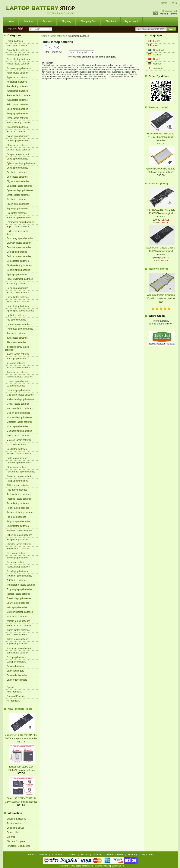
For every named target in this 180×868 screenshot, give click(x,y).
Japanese (158, 68)
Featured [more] (159, 107)
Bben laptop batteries (17, 109)
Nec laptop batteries (17, 449)
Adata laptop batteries (18, 50)
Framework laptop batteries (20, 222)
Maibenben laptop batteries (20, 399)
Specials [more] (158, 184)
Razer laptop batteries (18, 503)
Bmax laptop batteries (17, 118)
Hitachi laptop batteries (18, 302)
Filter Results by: (53, 52)
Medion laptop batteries (18, 413)
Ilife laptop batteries (16, 342)
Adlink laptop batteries (18, 55)
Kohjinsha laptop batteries (20, 377)
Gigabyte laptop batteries (19, 265)
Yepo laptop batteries (17, 644)
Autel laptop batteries (17, 91)
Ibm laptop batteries (16, 333)
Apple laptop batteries (17, 77)
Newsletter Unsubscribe (19, 846)
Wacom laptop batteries (18, 621)
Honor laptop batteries (18, 306)
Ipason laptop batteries (18, 354)
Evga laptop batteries (17, 209)
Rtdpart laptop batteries (18, 521)
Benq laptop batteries (17, 113)
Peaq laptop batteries (17, 481)
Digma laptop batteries (18, 181)
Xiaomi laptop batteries (18, 630)
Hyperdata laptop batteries (20, 329)
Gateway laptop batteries (19, 243)
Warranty (133, 855)
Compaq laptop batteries (19, 154)
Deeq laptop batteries (17, 168)
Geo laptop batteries (17, 252)
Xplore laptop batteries (18, 639)
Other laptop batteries (17, 467)
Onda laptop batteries (17, 458)
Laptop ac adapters (16, 662)
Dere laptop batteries (17, 177)
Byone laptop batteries (18, 136)
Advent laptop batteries (18, 59)
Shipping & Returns (16, 819)
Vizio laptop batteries (17, 616)
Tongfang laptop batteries (19, 589)
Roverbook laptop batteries (20, 512)
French (157, 41)
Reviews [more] (158, 269)
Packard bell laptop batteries (21, 472)
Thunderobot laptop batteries (21, 585)
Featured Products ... (17, 696)
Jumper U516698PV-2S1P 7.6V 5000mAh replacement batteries (21, 735)
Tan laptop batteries (16, 562)
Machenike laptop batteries (20, 395)
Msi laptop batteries (16, 445)
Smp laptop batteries (17, 553)
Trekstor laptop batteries (19, 598)
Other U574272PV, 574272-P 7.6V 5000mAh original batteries (21, 798)
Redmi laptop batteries (18, 508)
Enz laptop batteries (17, 199)
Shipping (66, 21)
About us (28, 21)
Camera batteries (15, 666)
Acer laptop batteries (17, 46)
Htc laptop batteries (16, 320)
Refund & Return (115, 855)
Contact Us (12, 832)
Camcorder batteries (17, 675)
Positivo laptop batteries (19, 494)
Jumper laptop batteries (18, 368)
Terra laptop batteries (17, 571)
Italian (156, 46)
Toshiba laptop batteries (19, 594)
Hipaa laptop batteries (18, 297)
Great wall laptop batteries (20, 279)
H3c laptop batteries (17, 284)
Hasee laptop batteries (18, 293)
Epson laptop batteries (18, 204)
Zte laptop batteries (16, 657)
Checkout (111, 21)
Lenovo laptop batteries (18, 381)
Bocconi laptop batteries (19, 123)
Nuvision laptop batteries (19, 454)
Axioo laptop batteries (17, 104)
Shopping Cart (170, 11)
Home (164, 3)
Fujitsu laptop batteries (18, 227)
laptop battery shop (84, 866)
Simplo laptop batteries (18, 549)
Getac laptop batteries (18, 261)
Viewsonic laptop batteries (20, 612)
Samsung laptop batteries (19, 531)
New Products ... (15, 692)
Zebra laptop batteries (18, 653)
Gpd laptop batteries (17, 275)
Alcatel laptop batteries (18, 64)
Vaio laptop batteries (17, 607)
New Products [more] (21, 709)
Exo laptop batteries (17, 213)
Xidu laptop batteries (17, 635)
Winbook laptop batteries (19, 626)
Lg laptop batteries (16, 386)
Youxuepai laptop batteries (20, 648)
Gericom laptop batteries (19, 256)
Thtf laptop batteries (17, 580)
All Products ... (14, 701)
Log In (174, 3)
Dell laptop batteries (17, 172)
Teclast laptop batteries (18, 567)
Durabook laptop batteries (19, 186)
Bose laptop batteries (17, 127)
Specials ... (12, 687)
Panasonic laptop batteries (20, 476)
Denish (157, 59)
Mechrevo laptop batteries (20, 408)
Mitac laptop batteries (17, 426)
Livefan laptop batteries (18, 390)
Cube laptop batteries (17, 159)
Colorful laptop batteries (19, 150)
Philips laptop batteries (18, 485)
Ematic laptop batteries (18, 195)
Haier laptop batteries (17, 288)
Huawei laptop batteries (18, 324)
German (157, 64)
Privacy (85, 855)
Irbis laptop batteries (17, 359)
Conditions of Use (16, 828)
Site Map (11, 837)
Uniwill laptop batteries (18, 603)
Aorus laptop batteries (18, 73)
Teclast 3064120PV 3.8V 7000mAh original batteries (21, 767)
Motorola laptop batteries (19, 440)
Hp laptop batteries (16, 315)
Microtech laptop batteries (19, 422)
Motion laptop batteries (18, 436)
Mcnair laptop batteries (18, 404)
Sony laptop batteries (17, 558)
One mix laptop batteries (19, 463)
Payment (47, 21)
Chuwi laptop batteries (18, 141)
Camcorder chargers (17, 680)
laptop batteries (58, 36)
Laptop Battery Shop (114, 866)
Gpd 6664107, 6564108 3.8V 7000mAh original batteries (161, 169)
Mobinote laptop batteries (19, 431)
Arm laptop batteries (17, 82)
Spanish (157, 55)
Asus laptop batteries (17, 86)
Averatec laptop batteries (19, 95)
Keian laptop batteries (17, 372)
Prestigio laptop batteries (19, 499)
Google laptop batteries (18, 270)
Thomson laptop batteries (19, 576)
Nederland (158, 50)
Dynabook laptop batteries (20, 190)
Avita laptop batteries (17, 100)
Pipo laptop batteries (17, 490)
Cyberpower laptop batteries (21, 163)
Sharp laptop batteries (18, 540)
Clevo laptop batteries (17, 145)
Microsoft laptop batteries (19, 417)
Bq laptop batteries (16, 132)
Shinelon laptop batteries (19, 544)
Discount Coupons (16, 841)
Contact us (57, 855)
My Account (132, 21)
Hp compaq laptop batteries (20, 311)
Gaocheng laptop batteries (20, 238)
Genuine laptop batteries (19, 247)
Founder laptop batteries (19, 218)
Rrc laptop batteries (16, 517)
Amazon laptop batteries (19, 68)
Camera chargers (15, 671)
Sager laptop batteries (18, 526)
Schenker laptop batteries (19, 535)
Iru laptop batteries (16, 363)
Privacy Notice (14, 823)
